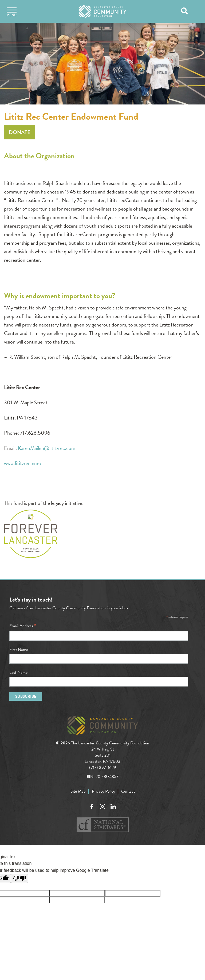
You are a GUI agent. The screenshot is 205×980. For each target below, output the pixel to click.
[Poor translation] (19, 878)
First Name (19, 650)
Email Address (23, 626)
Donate (20, 132)
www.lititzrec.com (22, 463)
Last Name (18, 672)
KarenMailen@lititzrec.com (47, 448)
